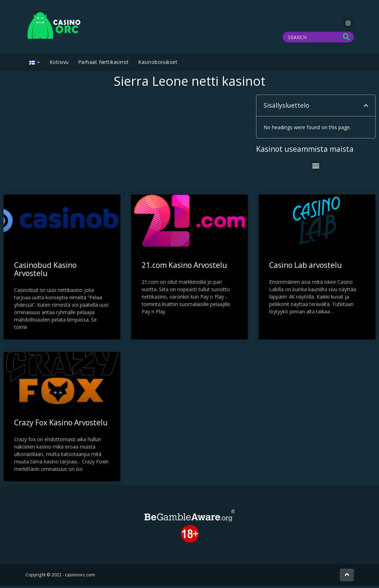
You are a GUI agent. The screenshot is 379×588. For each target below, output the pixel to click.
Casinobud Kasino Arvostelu (45, 271)
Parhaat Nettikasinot (103, 64)
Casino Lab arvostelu (306, 267)
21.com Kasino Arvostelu (184, 267)
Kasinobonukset (158, 64)
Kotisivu (59, 64)
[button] (366, 108)
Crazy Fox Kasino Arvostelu (61, 425)
